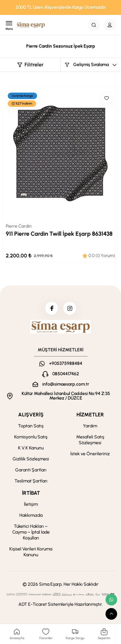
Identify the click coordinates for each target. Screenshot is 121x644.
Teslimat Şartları (31, 481)
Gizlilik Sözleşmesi (31, 459)
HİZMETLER (90, 415)
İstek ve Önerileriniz (90, 454)
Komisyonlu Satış (31, 437)
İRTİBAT (31, 493)
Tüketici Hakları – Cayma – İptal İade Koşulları (31, 532)
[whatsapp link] (111, 600)
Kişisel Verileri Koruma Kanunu (31, 552)
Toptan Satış (31, 426)
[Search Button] (94, 25)
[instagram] (70, 308)
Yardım (90, 426)
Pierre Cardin (19, 226)
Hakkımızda (31, 515)
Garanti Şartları (31, 470)
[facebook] (52, 308)
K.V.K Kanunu (31, 448)
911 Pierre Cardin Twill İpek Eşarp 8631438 (59, 234)
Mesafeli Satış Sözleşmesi (90, 440)
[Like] (106, 98)
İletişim (31, 504)
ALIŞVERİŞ (31, 415)
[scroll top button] (111, 614)
